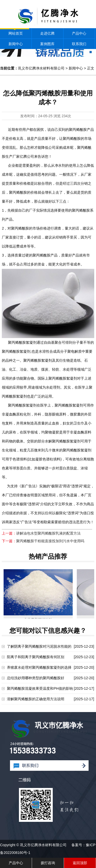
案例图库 (47, 44)
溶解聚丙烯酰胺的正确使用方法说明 (36, 699)
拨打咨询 (48, 863)
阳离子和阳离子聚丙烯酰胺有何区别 (36, 657)
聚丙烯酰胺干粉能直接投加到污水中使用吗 (50, 541)
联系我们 (79, 44)
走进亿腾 (47, 33)
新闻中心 (16, 44)
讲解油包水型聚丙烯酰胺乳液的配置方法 (48, 533)
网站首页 (16, 33)
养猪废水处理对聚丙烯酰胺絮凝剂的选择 (39, 667)
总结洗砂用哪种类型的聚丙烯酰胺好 (36, 678)
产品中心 (79, 33)
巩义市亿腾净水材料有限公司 (41, 68)
